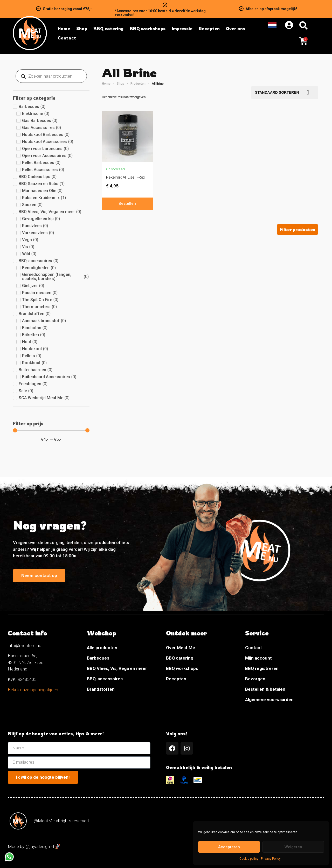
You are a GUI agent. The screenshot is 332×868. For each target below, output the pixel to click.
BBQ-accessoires (105, 679)
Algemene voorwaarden (269, 700)
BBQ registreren (262, 668)
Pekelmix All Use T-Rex (126, 177)
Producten (138, 84)
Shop (120, 84)
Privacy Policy (271, 859)
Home (106, 84)
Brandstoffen (101, 689)
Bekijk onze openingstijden (33, 690)
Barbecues (98, 658)
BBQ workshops (182, 668)
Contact (254, 648)
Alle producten (102, 648)
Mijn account (258, 658)
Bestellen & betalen (265, 689)
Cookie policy (249, 859)
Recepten (176, 679)
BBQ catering (180, 658)
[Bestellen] (285, 93)
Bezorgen (255, 679)
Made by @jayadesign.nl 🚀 (34, 846)
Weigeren (293, 847)
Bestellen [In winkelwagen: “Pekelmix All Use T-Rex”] (127, 204)
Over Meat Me (181, 648)
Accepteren (229, 847)
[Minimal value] (51, 430)
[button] (298, 229)
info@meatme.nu (25, 646)
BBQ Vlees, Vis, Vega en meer (117, 668)
